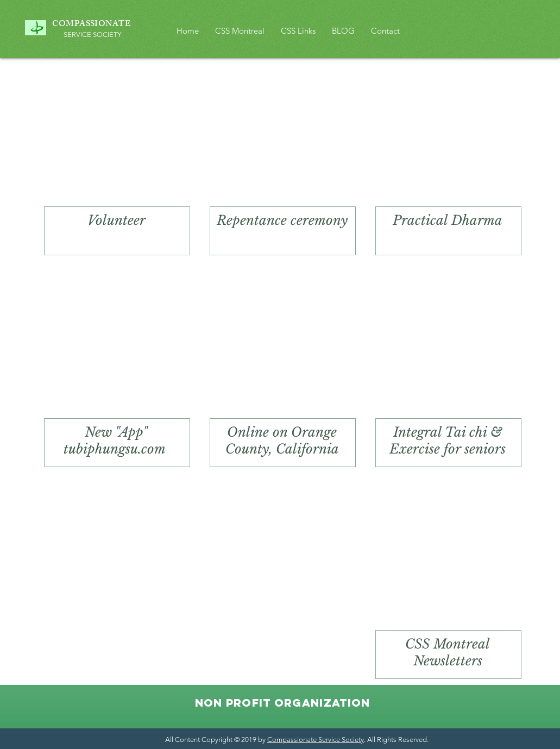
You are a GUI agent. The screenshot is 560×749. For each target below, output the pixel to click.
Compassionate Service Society (316, 739)
